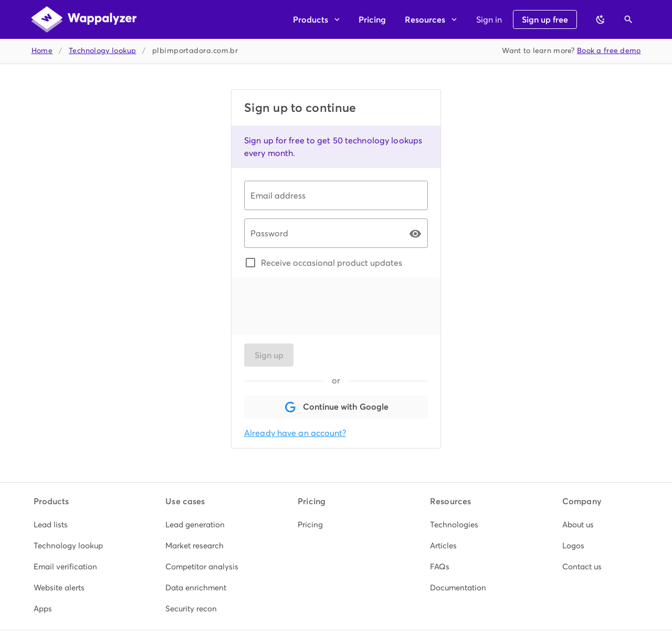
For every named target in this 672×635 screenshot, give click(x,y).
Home (42, 51)
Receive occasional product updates (332, 263)
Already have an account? (295, 433)
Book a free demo (609, 51)
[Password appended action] (415, 234)
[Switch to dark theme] (601, 19)
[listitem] (72, 525)
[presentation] (324, 306)
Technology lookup (103, 51)
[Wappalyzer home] (84, 19)
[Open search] (628, 19)
